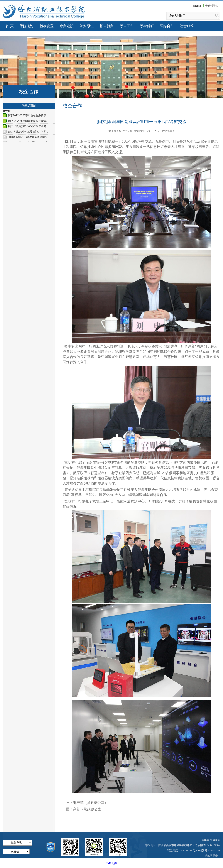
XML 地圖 (111, 863)
